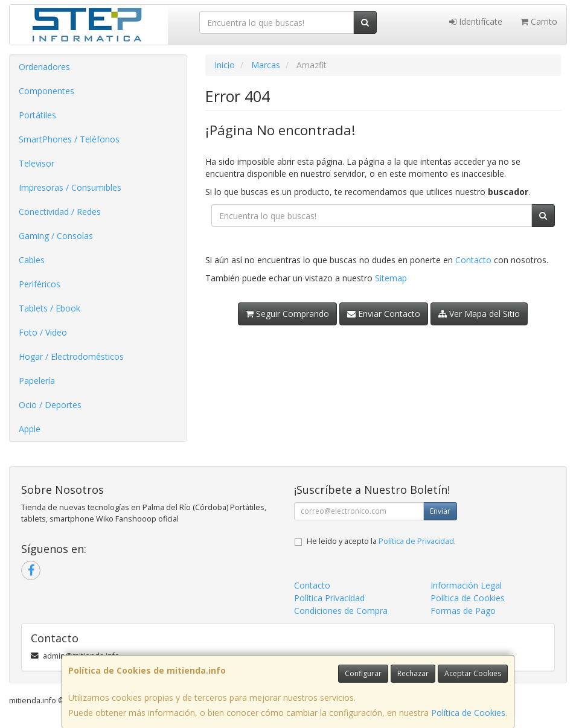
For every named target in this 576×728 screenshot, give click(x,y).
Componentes (46, 91)
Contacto (473, 260)
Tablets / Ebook (50, 308)
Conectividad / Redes (60, 212)
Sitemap (391, 278)
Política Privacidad (329, 598)
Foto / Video (43, 332)
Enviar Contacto (384, 314)
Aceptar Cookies (473, 673)
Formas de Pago (463, 611)
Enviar (440, 511)
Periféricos (40, 284)
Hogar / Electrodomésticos (71, 356)
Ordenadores (44, 67)
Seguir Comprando (287, 314)
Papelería (37, 381)
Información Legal (466, 585)
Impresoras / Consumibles (70, 187)
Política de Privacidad (416, 541)
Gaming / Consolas (56, 236)
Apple (30, 429)
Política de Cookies (468, 713)
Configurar (363, 673)
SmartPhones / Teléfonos (69, 139)
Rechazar (413, 673)
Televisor (37, 163)
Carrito (539, 21)
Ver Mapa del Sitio (479, 314)
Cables (32, 260)
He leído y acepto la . (381, 541)
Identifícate (476, 21)
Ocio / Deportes (50, 405)
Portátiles (37, 115)
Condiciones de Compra (341, 611)
